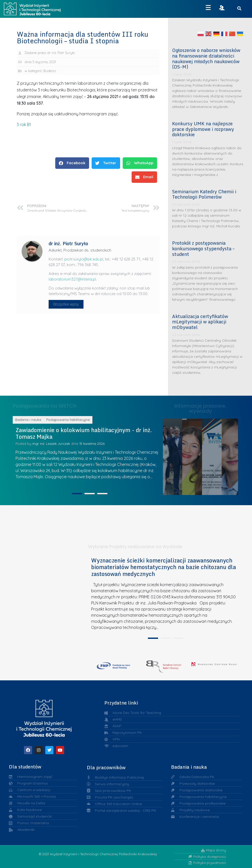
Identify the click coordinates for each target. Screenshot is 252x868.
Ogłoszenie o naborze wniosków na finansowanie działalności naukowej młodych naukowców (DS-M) (206, 58)
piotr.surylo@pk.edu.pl (84, 259)
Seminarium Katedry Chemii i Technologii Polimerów (204, 194)
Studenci (50, 71)
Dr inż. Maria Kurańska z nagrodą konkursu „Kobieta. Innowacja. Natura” (235, 455)
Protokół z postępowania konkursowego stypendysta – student (203, 248)
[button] (72, 163)
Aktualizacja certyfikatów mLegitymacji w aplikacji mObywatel (200, 322)
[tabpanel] (164, 688)
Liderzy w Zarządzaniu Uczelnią (175, 455)
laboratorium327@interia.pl (72, 279)
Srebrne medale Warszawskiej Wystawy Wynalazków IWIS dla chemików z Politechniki (215, 456)
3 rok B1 (24, 125)
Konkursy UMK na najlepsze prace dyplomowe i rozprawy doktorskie (203, 129)
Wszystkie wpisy (66, 304)
